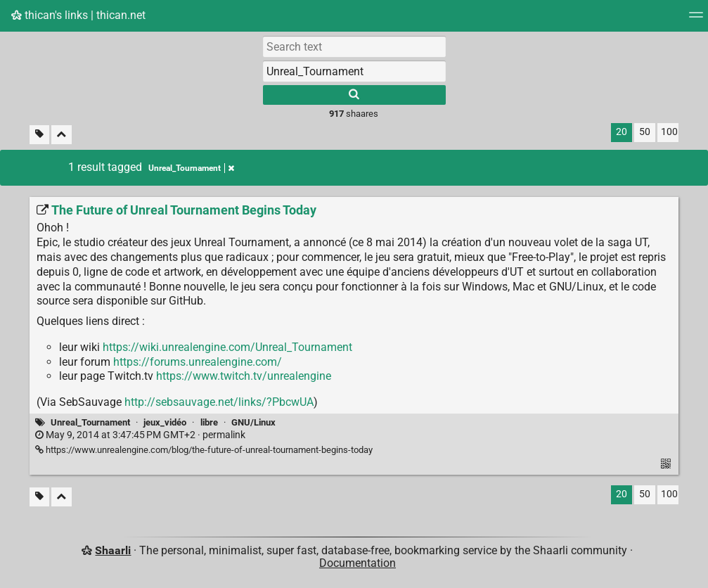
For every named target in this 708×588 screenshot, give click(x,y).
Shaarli (113, 550)
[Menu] (696, 19)
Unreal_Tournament (90, 422)
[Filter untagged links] (39, 135)
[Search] (354, 95)
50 (645, 132)
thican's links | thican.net (78, 15)
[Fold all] (62, 135)
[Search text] (354, 46)
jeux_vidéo (165, 422)
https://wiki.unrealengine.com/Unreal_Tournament (227, 347)
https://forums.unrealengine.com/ (198, 362)
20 (622, 132)
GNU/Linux (253, 422)
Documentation (358, 563)
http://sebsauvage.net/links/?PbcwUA (219, 402)
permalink (140, 435)
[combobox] (354, 71)
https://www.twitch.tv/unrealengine (244, 376)
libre (209, 422)
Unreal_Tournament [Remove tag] (191, 168)
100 (669, 132)
